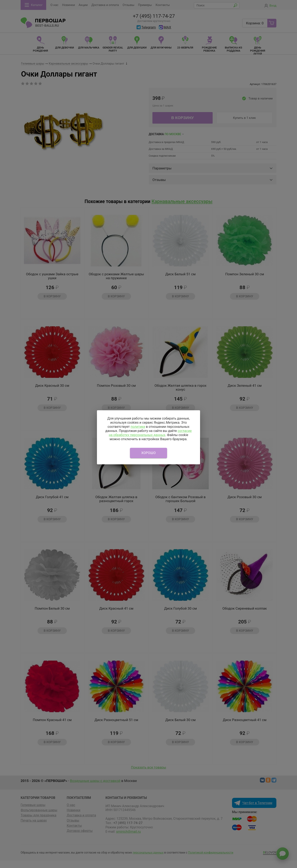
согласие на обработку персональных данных (150, 433)
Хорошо (148, 453)
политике (138, 427)
